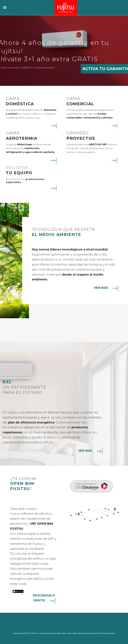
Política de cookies (107, 633)
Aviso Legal (72, 633)
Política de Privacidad (88, 633)
